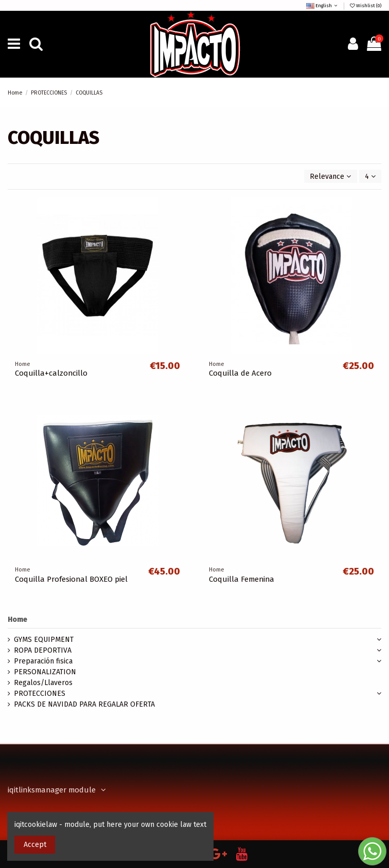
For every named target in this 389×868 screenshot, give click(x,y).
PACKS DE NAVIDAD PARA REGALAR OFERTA (84, 704)
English (323, 5)
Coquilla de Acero (240, 373)
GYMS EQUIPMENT (44, 640)
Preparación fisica (43, 661)
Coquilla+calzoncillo (51, 373)
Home (17, 620)
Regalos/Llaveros (43, 683)
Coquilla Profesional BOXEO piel (71, 579)
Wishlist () (365, 5)
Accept (35, 845)
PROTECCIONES (40, 694)
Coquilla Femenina (242, 579)
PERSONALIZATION (45, 672)
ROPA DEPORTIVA (43, 650)
